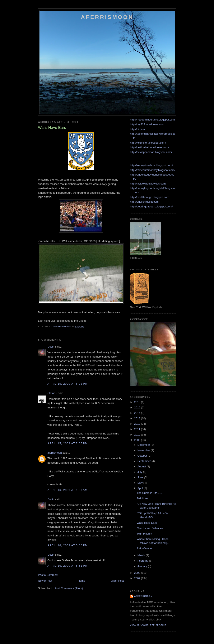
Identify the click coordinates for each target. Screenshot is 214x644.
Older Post (117, 581)
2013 (138, 418)
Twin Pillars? (144, 534)
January (143, 566)
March (142, 555)
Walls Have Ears (147, 523)
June (141, 477)
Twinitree (142, 498)
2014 (138, 413)
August (142, 466)
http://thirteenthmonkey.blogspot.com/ (153, 170)
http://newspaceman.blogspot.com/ (151, 152)
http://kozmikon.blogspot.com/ (148, 143)
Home (82, 581)
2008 (138, 573)
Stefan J (52, 393)
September (145, 461)
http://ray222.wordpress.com (147, 124)
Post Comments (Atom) (69, 588)
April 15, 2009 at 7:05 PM (68, 443)
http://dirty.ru (137, 129)
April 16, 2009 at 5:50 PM (68, 545)
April (141, 488)
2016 (138, 402)
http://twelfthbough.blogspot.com (150, 197)
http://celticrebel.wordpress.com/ (149, 147)
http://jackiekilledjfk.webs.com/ (148, 184)
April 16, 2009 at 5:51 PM (68, 566)
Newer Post (45, 581)
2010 (138, 435)
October (143, 456)
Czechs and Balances (150, 528)
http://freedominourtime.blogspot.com (152, 120)
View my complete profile (148, 625)
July (140, 472)
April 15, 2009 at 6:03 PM (68, 384)
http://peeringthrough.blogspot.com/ (151, 207)
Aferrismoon (107, 17)
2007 (138, 578)
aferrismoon (55, 453)
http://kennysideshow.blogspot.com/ (151, 165)
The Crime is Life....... (150, 493)
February (143, 561)
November (144, 450)
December (144, 445)
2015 (138, 407)
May (140, 483)
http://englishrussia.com (144, 202)
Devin (51, 347)
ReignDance (144, 548)
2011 (138, 429)
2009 (138, 440)
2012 (138, 424)
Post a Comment (48, 575)
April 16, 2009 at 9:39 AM (68, 490)
